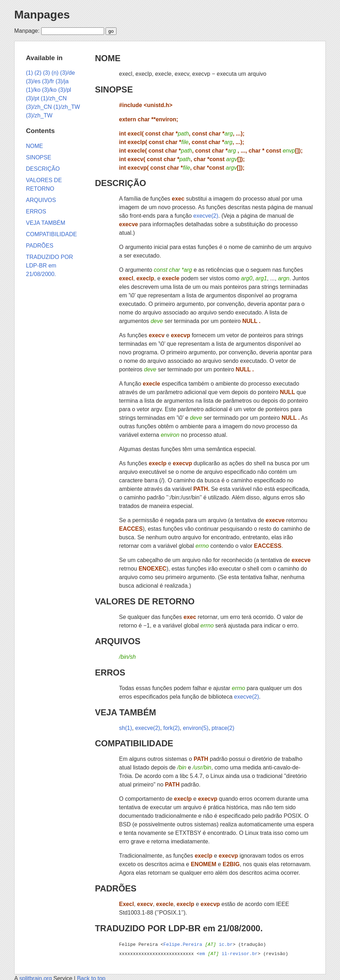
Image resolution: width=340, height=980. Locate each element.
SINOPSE (114, 89)
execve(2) (206, 216)
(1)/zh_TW (67, 107)
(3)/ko (49, 90)
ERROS (110, 672)
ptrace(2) (223, 728)
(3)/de (68, 73)
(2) (38, 73)
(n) (55, 73)
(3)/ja (62, 81)
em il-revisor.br (228, 953)
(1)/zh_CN (54, 98)
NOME (108, 58)
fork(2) (172, 728)
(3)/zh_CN (39, 107)
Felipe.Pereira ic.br (198, 944)
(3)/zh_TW (39, 115)
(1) (29, 73)
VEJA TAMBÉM (125, 712)
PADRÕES (116, 888)
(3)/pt (33, 98)
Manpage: (27, 31)
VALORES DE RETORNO (145, 601)
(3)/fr (48, 81)
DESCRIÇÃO (120, 183)
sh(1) (125, 728)
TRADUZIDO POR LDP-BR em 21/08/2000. (179, 928)
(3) (47, 73)
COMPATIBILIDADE (134, 743)
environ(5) (196, 728)
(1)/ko (33, 90)
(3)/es (33, 81)
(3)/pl (65, 90)
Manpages (42, 15)
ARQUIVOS (118, 641)
